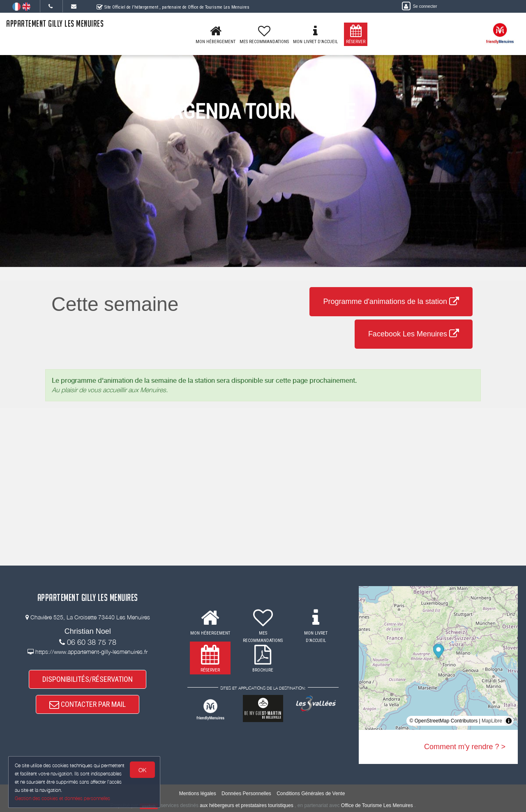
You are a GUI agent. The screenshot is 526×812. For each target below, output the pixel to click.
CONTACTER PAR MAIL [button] (88, 705)
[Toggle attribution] (509, 721)
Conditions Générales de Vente (311, 794)
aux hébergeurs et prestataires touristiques (246, 805)
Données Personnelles (246, 794)
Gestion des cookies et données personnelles (62, 798)
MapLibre (492, 721)
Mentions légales (198, 794)
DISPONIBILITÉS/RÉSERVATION (88, 679)
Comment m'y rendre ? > (465, 747)
